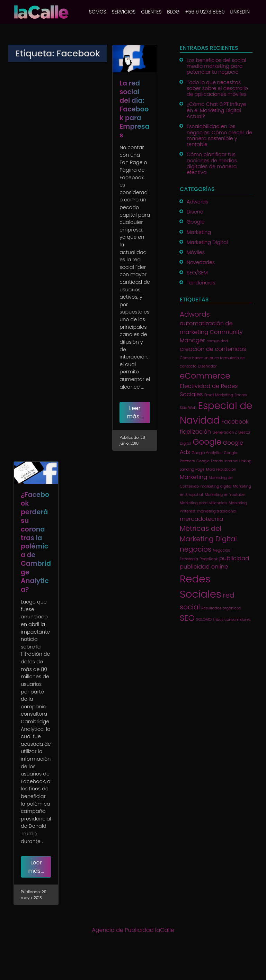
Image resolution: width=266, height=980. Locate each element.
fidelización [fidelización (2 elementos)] (195, 432)
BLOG (173, 12)
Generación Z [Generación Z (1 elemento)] (224, 432)
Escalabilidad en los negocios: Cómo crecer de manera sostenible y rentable (219, 135)
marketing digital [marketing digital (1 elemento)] (216, 486)
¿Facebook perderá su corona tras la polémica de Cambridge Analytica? (36, 542)
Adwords (197, 202)
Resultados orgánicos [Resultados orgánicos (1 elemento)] (221, 608)
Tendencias (201, 283)
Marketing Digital (207, 242)
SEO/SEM (197, 273)
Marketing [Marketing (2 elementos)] (193, 477)
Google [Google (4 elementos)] (207, 442)
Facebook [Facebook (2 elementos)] (235, 422)
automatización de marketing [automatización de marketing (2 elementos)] (206, 328)
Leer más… (135, 412)
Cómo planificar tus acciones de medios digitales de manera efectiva (212, 163)
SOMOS (98, 12)
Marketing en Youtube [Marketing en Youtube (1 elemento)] (225, 495)
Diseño (195, 212)
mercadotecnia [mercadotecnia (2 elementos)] (202, 519)
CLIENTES (151, 12)
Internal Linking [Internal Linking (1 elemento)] (238, 461)
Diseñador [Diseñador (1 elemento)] (207, 366)
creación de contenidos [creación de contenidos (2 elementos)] (213, 349)
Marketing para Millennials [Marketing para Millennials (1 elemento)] (203, 503)
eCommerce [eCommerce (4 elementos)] (205, 376)
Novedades (201, 262)
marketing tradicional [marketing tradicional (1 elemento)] (217, 511)
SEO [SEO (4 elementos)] (187, 618)
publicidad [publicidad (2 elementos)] (234, 558)
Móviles (196, 252)
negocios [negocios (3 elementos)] (196, 549)
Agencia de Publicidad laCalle (133, 930)
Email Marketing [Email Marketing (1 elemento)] (219, 395)
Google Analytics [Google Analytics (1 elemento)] (207, 453)
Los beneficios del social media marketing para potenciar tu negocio (216, 66)
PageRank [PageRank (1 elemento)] (209, 559)
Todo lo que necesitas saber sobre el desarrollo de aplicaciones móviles (217, 88)
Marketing (199, 232)
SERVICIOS (124, 12)
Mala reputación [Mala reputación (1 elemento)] (221, 469)
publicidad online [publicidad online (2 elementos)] (204, 567)
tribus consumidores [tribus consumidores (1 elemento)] (232, 620)
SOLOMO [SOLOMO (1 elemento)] (204, 620)
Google (196, 222)
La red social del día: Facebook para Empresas (134, 109)
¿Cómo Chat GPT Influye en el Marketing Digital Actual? (216, 110)
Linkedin (240, 12)
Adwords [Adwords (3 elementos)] (195, 314)
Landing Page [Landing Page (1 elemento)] (192, 469)
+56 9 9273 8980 (205, 12)
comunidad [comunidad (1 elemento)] (217, 341)
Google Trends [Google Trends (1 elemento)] (210, 461)
